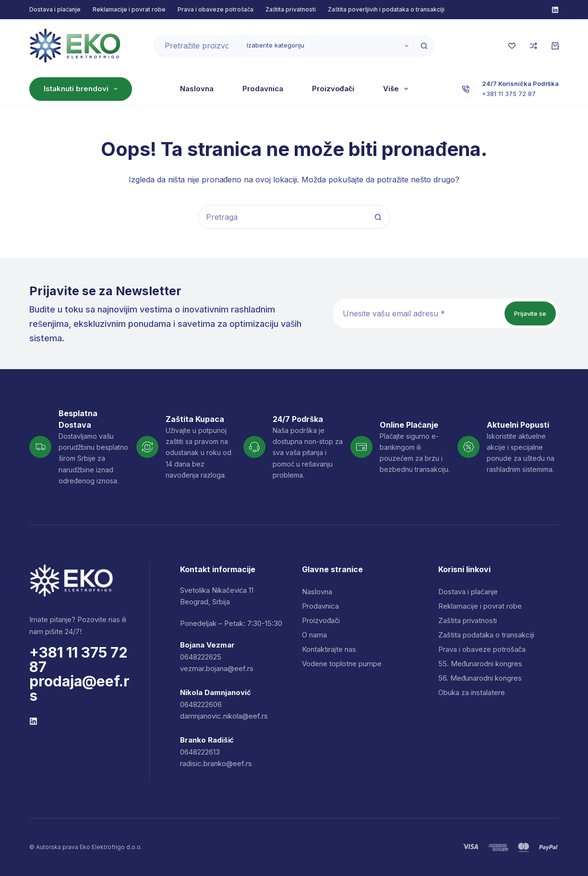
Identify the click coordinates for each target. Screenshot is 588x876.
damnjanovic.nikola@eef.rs (224, 716)
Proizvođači (305, 89)
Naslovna (168, 89)
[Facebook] (555, 10)
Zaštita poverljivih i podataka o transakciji (386, 9)
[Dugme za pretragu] (424, 46)
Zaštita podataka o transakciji (486, 635)
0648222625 (201, 657)
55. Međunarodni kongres (480, 664)
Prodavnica (234, 89)
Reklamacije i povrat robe (129, 9)
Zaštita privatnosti (291, 9)
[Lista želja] (512, 46)
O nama (369, 89)
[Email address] (418, 313)
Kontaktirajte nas (329, 649)
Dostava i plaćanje (55, 9)
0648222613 (200, 752)
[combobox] (197, 46)
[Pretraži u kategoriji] (328, 46)
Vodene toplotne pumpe (342, 664)
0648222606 (201, 704)
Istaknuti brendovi (83, 89)
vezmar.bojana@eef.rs (217, 668)
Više (426, 89)
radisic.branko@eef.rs (216, 763)
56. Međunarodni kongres (480, 678)
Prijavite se (530, 313)
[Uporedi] (534, 46)
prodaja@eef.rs (79, 688)
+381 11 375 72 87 (513, 99)
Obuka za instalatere (472, 692)
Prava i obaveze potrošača (216, 9)
